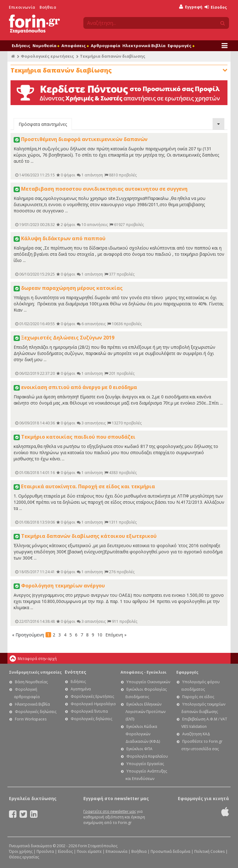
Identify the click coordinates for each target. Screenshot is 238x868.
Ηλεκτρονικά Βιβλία (144, 46)
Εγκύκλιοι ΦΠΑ (139, 749)
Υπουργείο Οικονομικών (148, 682)
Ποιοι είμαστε (89, 851)
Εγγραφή (191, 7)
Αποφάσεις (75, 46)
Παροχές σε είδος (198, 697)
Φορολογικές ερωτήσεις (47, 56)
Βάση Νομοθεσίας (31, 682)
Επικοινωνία (22, 7)
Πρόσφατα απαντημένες (43, 124)
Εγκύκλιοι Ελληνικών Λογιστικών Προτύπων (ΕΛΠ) (145, 712)
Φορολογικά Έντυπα (89, 711)
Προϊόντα (45, 851)
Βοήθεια (48, 7)
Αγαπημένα (81, 689)
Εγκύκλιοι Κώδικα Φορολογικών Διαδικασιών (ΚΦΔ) (143, 734)
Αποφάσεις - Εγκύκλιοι (143, 672)
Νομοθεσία (46, 46)
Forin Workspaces (31, 719)
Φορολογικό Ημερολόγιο (93, 704)
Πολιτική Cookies (209, 851)
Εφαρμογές (181, 46)
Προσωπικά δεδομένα (170, 851)
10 (100, 635)
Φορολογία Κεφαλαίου (147, 756)
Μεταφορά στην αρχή (37, 659)
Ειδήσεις (21, 46)
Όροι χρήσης (21, 851)
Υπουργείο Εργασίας (145, 764)
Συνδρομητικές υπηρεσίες (35, 672)
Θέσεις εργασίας (24, 857)
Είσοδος (216, 7)
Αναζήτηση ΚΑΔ (196, 734)
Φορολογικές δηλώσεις (36, 712)
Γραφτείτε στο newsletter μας (110, 811)
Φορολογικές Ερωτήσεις (92, 696)
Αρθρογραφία (106, 46)
